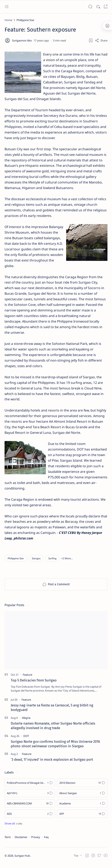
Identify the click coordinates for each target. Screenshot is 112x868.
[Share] (101, 40)
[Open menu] (7, 7)
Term (8, 841)
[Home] (8, 20)
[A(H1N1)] (30, 797)
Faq (46, 841)
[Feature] (27, 679)
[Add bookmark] (91, 40)
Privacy (36, 841)
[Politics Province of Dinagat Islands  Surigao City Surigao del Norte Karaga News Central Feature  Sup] (30, 787)
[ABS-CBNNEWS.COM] (30, 808)
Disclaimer (21, 841)
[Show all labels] (13, 828)
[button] (67, 563)
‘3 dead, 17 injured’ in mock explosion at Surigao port (52, 764)
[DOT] (26, 740)
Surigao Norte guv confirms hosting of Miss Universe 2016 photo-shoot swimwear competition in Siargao (55, 748)
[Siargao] (36, 563)
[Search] (90, 7)
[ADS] (30, 818)
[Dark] (98, 7)
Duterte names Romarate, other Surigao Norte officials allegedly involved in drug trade (53, 730)
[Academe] (82, 808)
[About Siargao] (82, 797)
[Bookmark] (105, 7)
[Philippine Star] (25, 20)
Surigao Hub (23, 860)
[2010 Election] (82, 787)
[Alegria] (26, 722)
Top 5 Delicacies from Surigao (34, 685)
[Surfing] (52, 563)
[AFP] (82, 818)
